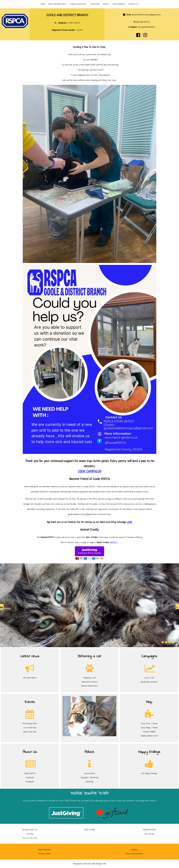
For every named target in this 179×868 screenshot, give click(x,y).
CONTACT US (133, 4)
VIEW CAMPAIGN (90, 471)
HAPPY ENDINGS (119, 4)
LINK (130, 522)
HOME (43, 4)
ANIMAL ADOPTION (78, 4)
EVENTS (106, 4)
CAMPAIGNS (95, 4)
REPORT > (114, 542)
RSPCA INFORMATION (57, 4)
